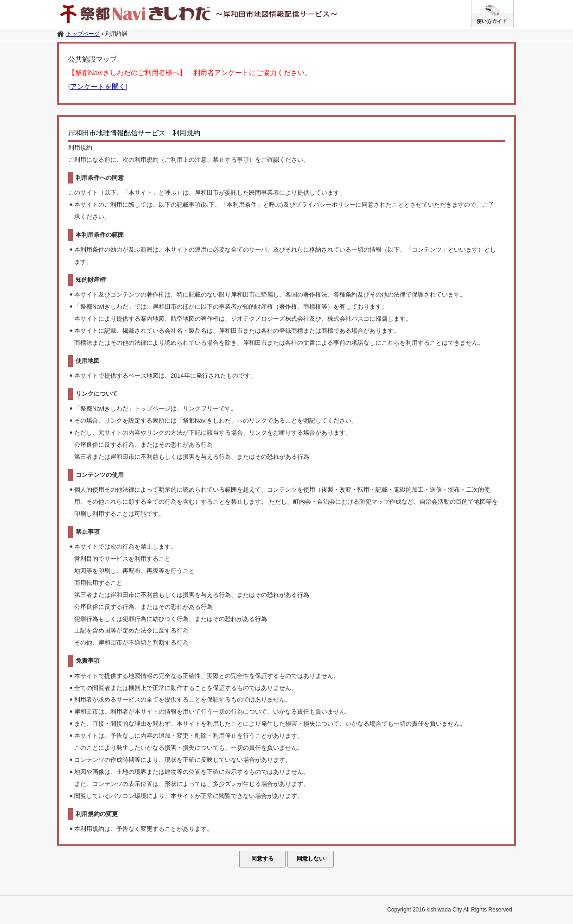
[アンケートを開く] (98, 87)
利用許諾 (116, 34)
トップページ (83, 34)
